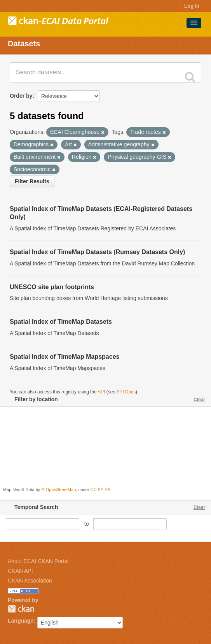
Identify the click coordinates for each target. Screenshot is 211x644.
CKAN (21, 609)
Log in (192, 6)
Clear (199, 400)
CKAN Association (30, 581)
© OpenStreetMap (58, 490)
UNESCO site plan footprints (52, 287)
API (101, 392)
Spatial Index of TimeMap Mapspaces (65, 357)
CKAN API (20, 571)
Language (21, 621)
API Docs (126, 392)
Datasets (24, 44)
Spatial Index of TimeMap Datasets (61, 322)
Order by (21, 96)
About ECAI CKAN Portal (38, 561)
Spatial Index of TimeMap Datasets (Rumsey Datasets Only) (97, 252)
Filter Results (32, 181)
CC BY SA (100, 490)
